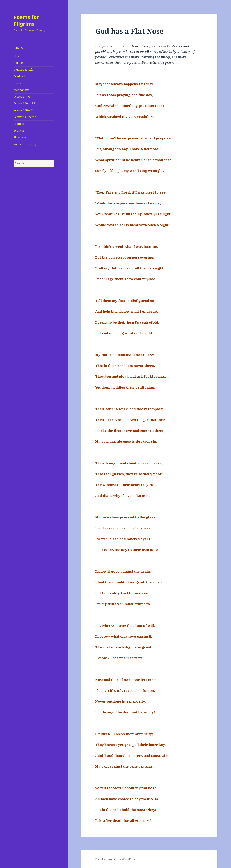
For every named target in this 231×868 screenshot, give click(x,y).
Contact (18, 63)
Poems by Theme (25, 117)
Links (17, 83)
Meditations (21, 90)
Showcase (20, 137)
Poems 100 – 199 (24, 103)
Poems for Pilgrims (26, 20)
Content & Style (24, 70)
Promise (19, 124)
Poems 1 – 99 (22, 97)
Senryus (19, 131)
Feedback (20, 76)
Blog (16, 56)
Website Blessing (25, 144)
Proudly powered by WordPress (116, 859)
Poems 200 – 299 (24, 110)
